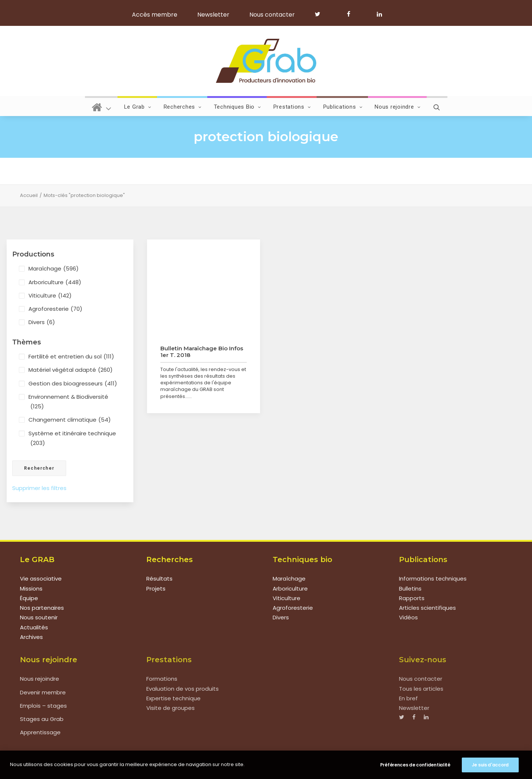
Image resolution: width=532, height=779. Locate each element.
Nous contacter (272, 15)
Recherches (183, 107)
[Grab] (266, 61)
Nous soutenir (39, 617)
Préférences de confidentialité (415, 765)
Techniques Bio (238, 107)
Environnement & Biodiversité (68, 402)
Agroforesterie (55, 309)
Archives (31, 637)
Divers (42, 322)
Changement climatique (70, 420)
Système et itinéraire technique (72, 439)
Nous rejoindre (398, 107)
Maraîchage (54, 269)
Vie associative (41, 579)
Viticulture (50, 296)
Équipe (29, 598)
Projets (156, 588)
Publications (343, 107)
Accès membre (155, 15)
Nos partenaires (42, 608)
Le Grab (138, 107)
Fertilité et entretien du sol (71, 357)
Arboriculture (55, 282)
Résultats (159, 579)
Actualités (34, 627)
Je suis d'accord (490, 765)
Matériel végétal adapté (71, 370)
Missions (31, 588)
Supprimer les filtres (39, 488)
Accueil (29, 195)
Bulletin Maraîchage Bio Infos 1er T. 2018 (202, 352)
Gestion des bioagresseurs (73, 384)
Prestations (292, 107)
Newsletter (213, 15)
